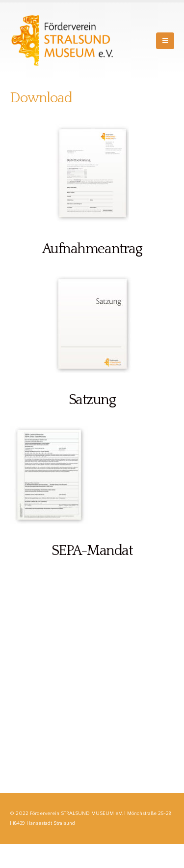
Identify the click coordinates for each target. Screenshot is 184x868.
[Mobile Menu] (165, 41)
